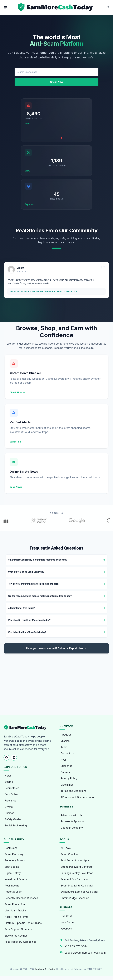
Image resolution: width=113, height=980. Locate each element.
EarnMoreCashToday (45, 969)
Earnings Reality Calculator (77, 873)
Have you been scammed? (56, 648)
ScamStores (12, 788)
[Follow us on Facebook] (6, 758)
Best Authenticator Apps (75, 860)
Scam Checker (69, 854)
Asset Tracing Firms (16, 917)
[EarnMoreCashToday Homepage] (27, 728)
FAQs (64, 760)
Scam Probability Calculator (77, 886)
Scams (9, 782)
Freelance (11, 801)
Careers (65, 772)
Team (64, 747)
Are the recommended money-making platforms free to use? (40, 596)
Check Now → (17, 392)
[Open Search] (108, 7)
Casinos (9, 813)
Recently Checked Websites (21, 898)
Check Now (56, 82)
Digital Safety (13, 873)
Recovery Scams (15, 860)
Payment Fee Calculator (75, 879)
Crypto (9, 807)
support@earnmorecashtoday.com (85, 953)
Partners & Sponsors (73, 821)
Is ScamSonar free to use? (21, 608)
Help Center (68, 922)
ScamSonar (12, 848)
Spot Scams (12, 867)
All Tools (66, 848)
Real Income (12, 886)
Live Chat (66, 916)
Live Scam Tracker (16, 911)
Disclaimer (67, 785)
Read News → (17, 487)
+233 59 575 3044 (76, 946)
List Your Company (72, 828)
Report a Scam (13, 892)
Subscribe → (17, 442)
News (8, 776)
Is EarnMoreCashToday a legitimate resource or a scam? (37, 560)
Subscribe (67, 766)
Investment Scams (16, 879)
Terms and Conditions (73, 791)
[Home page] (56, 7)
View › (28, 124)
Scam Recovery (14, 854)
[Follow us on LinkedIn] (14, 758)
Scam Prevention (15, 904)
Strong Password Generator (77, 867)
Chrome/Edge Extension (75, 898)
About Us (66, 735)
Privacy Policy (69, 778)
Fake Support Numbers (18, 929)
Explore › (30, 204)
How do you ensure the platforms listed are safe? (34, 584)
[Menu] (5, 7)
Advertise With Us (71, 815)
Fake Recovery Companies (21, 942)
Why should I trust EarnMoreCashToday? (29, 620)
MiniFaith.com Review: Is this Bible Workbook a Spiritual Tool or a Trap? (44, 291)
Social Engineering (16, 826)
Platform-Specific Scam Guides (23, 923)
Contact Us (67, 753)
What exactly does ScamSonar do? (26, 572)
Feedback (66, 929)
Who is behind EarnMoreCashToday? (27, 632)
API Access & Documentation (78, 797)
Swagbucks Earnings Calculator (79, 892)
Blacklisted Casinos (16, 936)
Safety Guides (13, 819)
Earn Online (11, 794)
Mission (65, 741)
